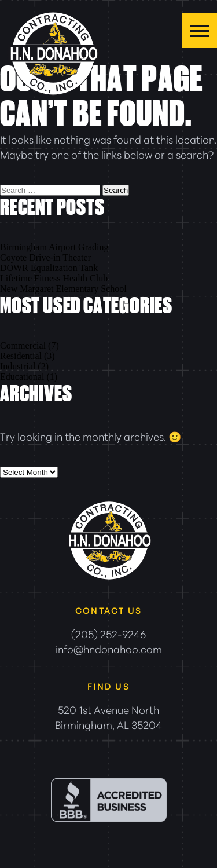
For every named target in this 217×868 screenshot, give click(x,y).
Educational (22, 377)
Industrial (18, 366)
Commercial (23, 345)
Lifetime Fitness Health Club (54, 278)
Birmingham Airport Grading (54, 247)
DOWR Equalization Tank (49, 268)
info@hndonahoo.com (109, 649)
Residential (21, 356)
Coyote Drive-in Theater (45, 257)
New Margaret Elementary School (63, 289)
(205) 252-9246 (108, 633)
